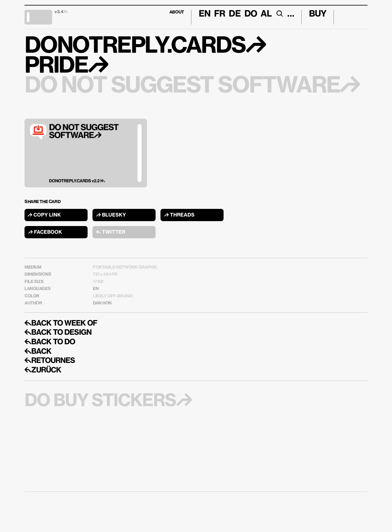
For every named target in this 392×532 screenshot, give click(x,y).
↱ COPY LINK (44, 215)
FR (220, 14)
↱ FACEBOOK (45, 232)
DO (251, 14)
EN (96, 289)
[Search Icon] (279, 13)
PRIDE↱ (66, 66)
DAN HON (102, 303)
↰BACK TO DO (50, 342)
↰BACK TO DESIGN (58, 333)
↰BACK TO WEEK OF (61, 323)
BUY (318, 14)
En (205, 14)
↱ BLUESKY (111, 215)
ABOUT (177, 12)
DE (235, 14)
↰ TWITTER (111, 232)
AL (266, 14)
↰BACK (38, 352)
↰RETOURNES (50, 361)
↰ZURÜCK (43, 370)
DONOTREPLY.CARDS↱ (145, 47)
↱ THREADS (179, 215)
